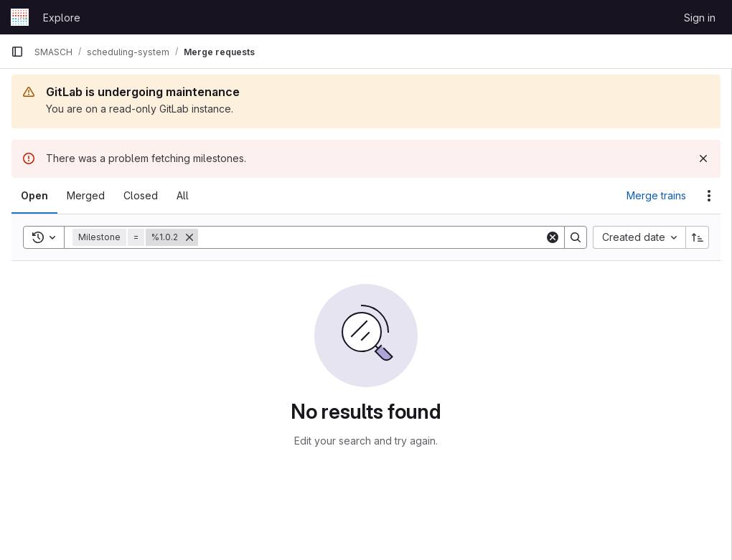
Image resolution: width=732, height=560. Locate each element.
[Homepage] (20, 17)
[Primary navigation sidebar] (17, 52)
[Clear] (553, 237)
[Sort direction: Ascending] (698, 237)
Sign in (700, 18)
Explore (62, 18)
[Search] (371, 237)
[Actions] (709, 196)
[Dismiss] (703, 158)
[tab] (34, 196)
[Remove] (189, 237)
